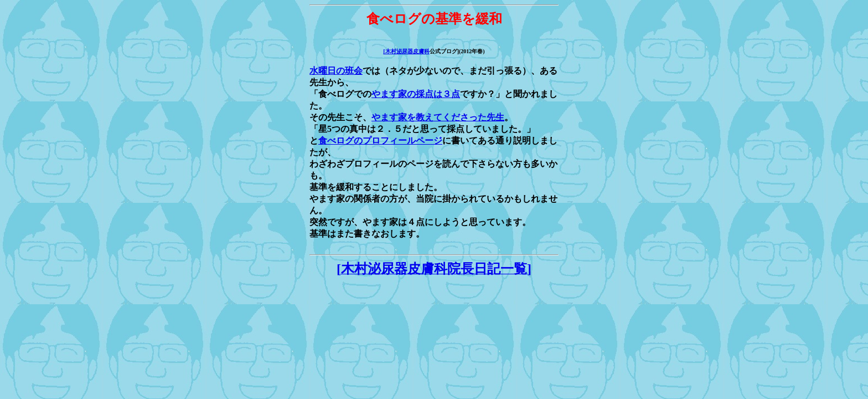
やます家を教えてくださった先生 (438, 117)
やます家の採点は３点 (416, 94)
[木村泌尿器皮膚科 (406, 51)
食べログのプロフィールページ (380, 140)
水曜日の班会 (336, 71)
